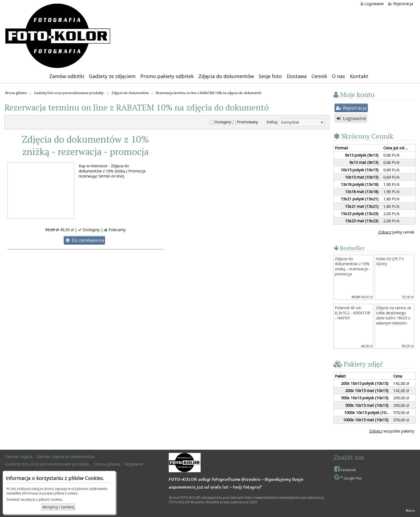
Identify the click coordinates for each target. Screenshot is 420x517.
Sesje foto (270, 76)
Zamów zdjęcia (19, 456)
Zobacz (385, 232)
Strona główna (16, 93)
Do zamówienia (84, 240)
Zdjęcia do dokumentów (226, 76)
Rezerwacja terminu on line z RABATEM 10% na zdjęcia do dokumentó (209, 93)
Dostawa (297, 76)
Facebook (345, 469)
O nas (338, 76)
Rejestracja (400, 4)
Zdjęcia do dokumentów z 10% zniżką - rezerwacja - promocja (85, 145)
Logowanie (372, 4)
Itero (410, 511)
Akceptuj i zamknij (58, 507)
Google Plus (348, 477)
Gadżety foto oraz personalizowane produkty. (69, 93)
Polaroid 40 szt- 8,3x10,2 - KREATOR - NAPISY (352, 313)
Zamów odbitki (67, 76)
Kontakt (359, 76)
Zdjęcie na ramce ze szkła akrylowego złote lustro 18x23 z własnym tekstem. (394, 315)
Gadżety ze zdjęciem (112, 76)
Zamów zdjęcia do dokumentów (66, 456)
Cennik (319, 76)
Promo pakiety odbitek (167, 76)
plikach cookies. (51, 499)
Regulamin (134, 464)
